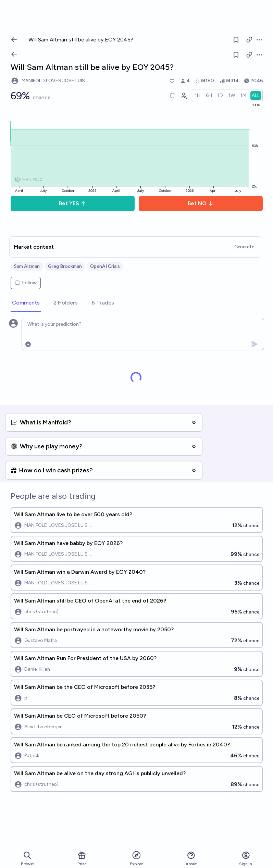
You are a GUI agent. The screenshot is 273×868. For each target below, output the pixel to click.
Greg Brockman (65, 266)
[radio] (198, 96)
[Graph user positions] (184, 96)
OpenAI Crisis (105, 266)
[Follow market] (236, 55)
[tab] (26, 303)
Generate (244, 247)
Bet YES (72, 203)
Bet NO (201, 203)
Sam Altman (27, 266)
